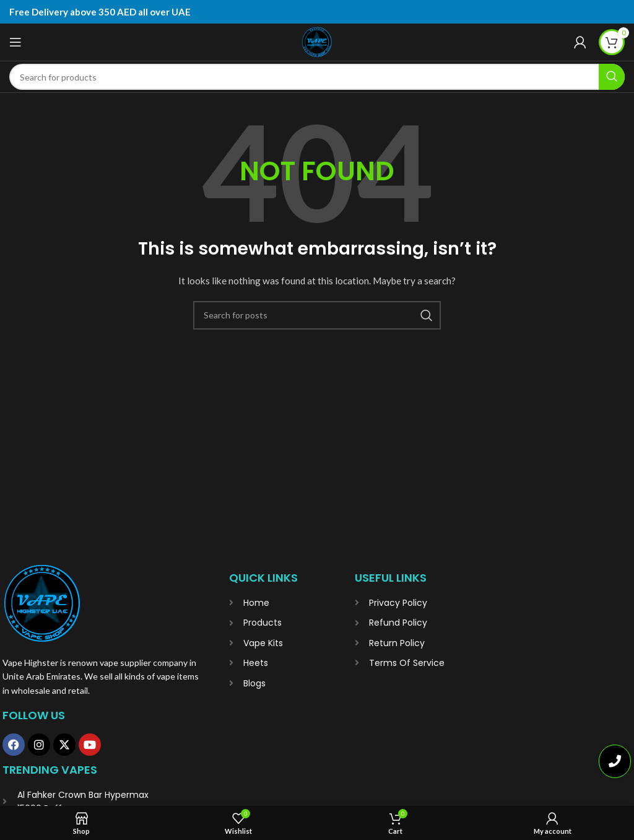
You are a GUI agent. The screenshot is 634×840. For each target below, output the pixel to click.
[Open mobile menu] (15, 42)
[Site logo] (317, 42)
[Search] (317, 77)
